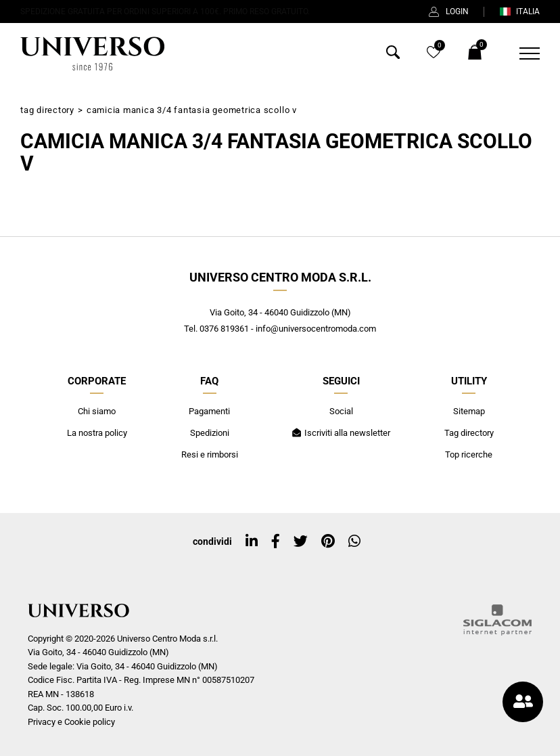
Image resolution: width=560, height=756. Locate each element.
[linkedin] (252, 541)
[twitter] (301, 541)
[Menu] (521, 53)
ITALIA (519, 12)
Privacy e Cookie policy (71, 722)
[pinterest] (328, 541)
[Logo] (92, 53)
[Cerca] (393, 55)
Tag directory (47, 110)
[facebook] (276, 541)
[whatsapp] (354, 541)
